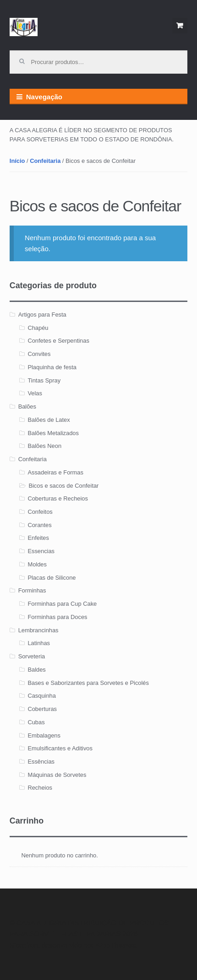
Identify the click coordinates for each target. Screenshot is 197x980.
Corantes (39, 525)
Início (17, 161)
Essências (41, 762)
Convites (39, 354)
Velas (35, 393)
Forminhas (32, 590)
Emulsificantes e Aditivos (60, 748)
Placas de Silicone (52, 578)
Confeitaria (45, 161)
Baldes (36, 670)
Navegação (44, 97)
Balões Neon (44, 446)
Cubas (36, 722)
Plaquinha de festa (52, 367)
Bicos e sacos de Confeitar (63, 486)
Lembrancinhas (38, 630)
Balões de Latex (49, 420)
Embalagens (44, 735)
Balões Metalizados (53, 433)
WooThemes (116, 945)
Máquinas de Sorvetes (57, 775)
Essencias (41, 551)
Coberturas (42, 709)
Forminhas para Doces (57, 617)
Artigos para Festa (42, 315)
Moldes (37, 564)
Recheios (40, 788)
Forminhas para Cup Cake (62, 604)
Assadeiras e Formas (55, 472)
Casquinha (41, 696)
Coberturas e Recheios (58, 498)
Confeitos (40, 512)
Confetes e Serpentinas (58, 341)
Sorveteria (32, 656)
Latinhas (39, 643)
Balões (27, 407)
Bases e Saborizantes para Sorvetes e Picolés (88, 683)
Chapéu (38, 328)
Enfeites (38, 538)
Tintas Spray (44, 380)
